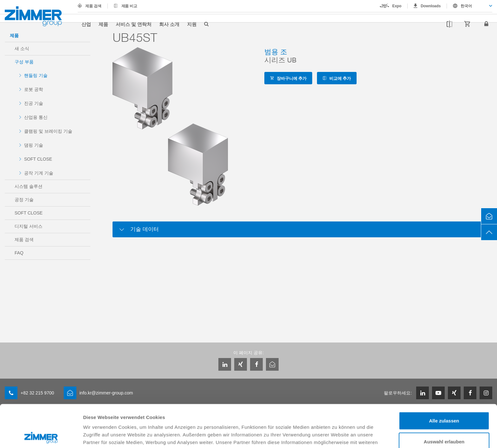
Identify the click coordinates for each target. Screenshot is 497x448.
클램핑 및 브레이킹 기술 (48, 131)
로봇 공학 (34, 89)
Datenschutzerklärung (110, 415)
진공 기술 (34, 103)
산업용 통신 (36, 117)
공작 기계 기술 (39, 173)
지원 (192, 24)
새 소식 (22, 48)
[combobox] (470, 6)
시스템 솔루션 (29, 186)
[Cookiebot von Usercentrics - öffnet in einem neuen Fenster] (41, 436)
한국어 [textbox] (466, 6)
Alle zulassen (444, 378)
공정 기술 (24, 200)
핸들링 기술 (36, 75)
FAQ (19, 253)
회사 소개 (169, 24)
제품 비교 (129, 6)
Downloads (431, 6)
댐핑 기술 (34, 145)
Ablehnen (444, 420)
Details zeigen (337, 435)
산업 (86, 24)
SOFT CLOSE (38, 159)
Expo (397, 6)
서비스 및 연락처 (134, 24)
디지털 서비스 (29, 226)
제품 (103, 24)
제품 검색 (93, 6)
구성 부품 (24, 62)
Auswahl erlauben (444, 399)
